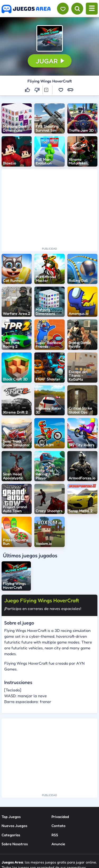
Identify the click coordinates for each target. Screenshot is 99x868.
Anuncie (58, 799)
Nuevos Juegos (14, 781)
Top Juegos (11, 772)
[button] (50, 38)
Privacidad (60, 772)
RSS (55, 790)
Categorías (11, 790)
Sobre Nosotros (15, 799)
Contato (58, 781)
